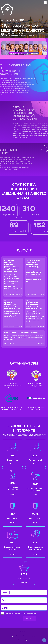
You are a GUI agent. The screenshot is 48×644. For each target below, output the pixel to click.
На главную (11, 636)
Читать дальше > (9, 294)
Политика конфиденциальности (32, 636)
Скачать (12, 464)
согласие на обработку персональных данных (22, 613)
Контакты (18, 636)
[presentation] (11, 619)
